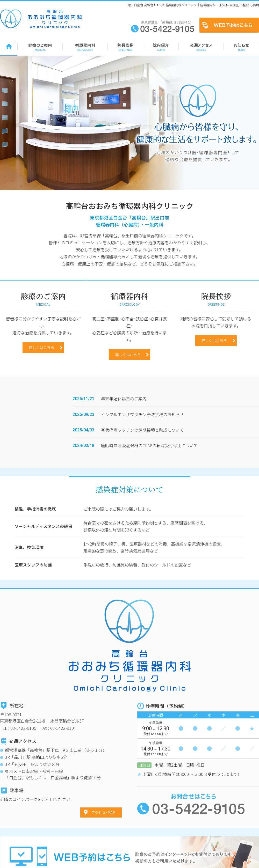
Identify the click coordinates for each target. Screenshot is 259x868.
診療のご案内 (40, 46)
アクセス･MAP (103, 776)
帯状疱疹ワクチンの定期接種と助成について (142, 461)
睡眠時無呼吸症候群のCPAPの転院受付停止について (149, 476)
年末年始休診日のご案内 (124, 429)
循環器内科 (85, 46)
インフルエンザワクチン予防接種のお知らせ (142, 445)
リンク (254, 862)
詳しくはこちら (41, 378)
